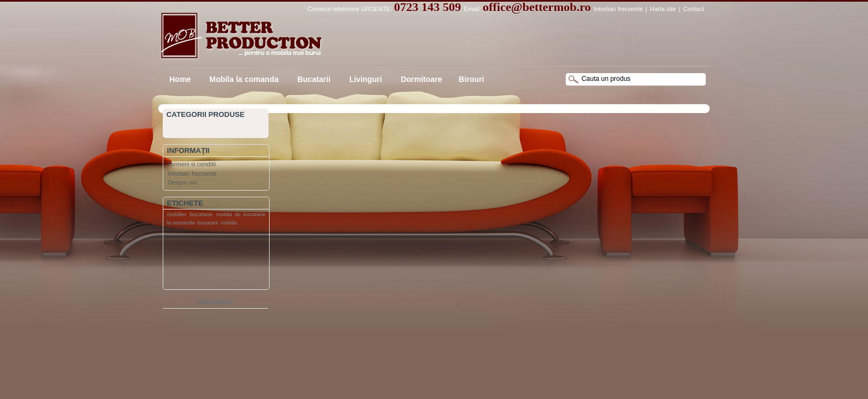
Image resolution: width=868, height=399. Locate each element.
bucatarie (201, 214)
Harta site (663, 9)
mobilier (177, 214)
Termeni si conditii (192, 164)
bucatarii (208, 222)
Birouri (472, 79)
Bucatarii (313, 79)
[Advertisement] (208, 260)
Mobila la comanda (244, 79)
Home (180, 79)
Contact (694, 9)
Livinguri (365, 79)
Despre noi (182, 182)
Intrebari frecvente (618, 9)
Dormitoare (420, 79)
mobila (229, 222)
